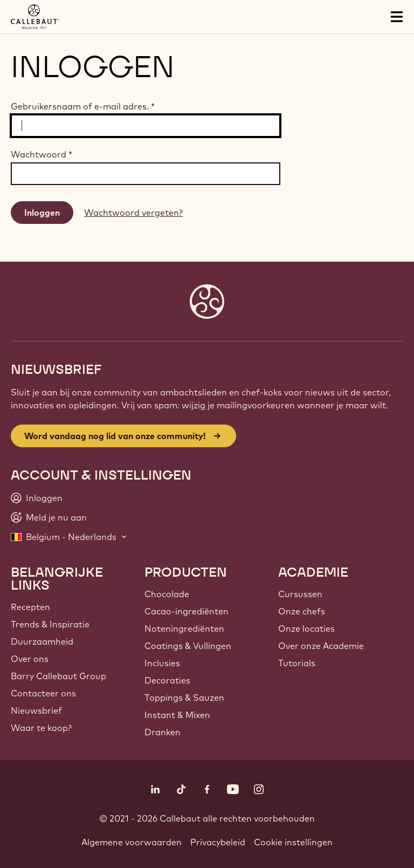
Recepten (30, 607)
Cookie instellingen (293, 842)
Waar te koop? (41, 728)
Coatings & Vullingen (188, 646)
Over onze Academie (321, 646)
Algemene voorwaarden (132, 842)
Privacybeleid (218, 842)
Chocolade (167, 594)
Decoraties (167, 680)
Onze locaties (306, 628)
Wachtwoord (42, 154)
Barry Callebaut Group (58, 676)
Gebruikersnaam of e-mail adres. (83, 106)
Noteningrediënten (184, 628)
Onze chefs (302, 611)
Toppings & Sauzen (184, 698)
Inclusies (162, 663)
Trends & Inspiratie (50, 624)
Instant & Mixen (177, 715)
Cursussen (300, 594)
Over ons (30, 659)
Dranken (163, 732)
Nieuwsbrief (36, 710)
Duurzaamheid (42, 641)
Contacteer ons (43, 693)
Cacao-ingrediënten (187, 611)
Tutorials (297, 663)
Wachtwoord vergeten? (133, 213)
